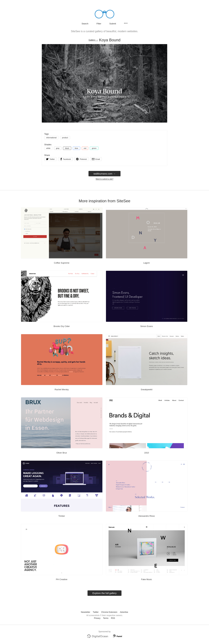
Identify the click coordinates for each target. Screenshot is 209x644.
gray (58, 148)
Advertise (124, 612)
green (94, 148)
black (67, 148)
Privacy (97, 618)
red (85, 148)
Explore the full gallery (104, 593)
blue (76, 148)
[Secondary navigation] (126, 23)
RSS (113, 618)
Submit (113, 24)
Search (85, 24)
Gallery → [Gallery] (93, 40)
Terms (106, 618)
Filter (99, 24)
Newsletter (86, 612)
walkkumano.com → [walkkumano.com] (104, 174)
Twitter (96, 612)
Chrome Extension (109, 612)
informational (51, 138)
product (65, 138)
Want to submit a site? (104, 179)
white (48, 148)
